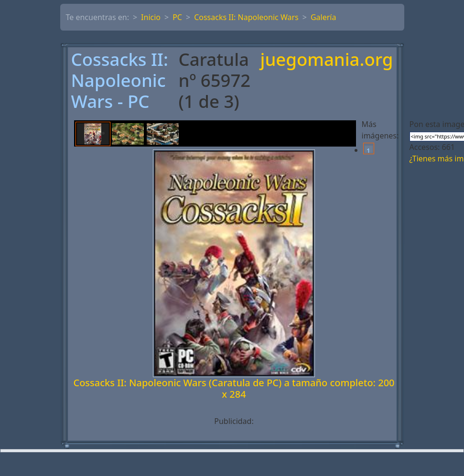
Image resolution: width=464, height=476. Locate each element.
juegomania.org (327, 60)
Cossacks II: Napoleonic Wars (246, 17)
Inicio (151, 17)
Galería (324, 17)
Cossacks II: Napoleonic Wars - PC (120, 81)
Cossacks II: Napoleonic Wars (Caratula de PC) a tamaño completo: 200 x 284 (234, 388)
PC (177, 17)
